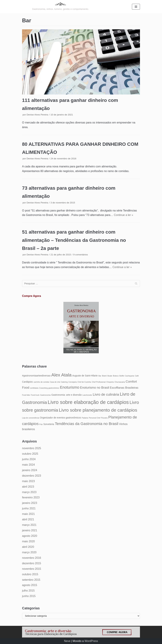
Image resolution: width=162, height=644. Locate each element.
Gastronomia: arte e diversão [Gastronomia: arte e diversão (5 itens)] (67, 395)
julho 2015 (28, 591)
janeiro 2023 (30, 503)
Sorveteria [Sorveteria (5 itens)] (49, 424)
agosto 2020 (30, 536)
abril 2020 (28, 547)
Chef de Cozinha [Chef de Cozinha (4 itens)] (84, 382)
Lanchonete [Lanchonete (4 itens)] (87, 395)
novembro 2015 (32, 569)
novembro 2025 (32, 448)
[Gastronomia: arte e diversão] (60, 7)
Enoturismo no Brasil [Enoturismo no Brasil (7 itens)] (94, 388)
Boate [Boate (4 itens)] (110, 376)
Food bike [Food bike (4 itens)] (26, 395)
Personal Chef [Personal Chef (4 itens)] (95, 418)
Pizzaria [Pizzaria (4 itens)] (104, 418)
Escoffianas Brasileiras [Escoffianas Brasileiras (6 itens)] (124, 388)
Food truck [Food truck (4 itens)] (35, 395)
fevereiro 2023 (31, 497)
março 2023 (29, 492)
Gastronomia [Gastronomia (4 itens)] (45, 395)
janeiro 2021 (30, 530)
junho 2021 (29, 508)
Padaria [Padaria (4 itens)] (85, 418)
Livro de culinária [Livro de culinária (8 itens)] (106, 394)
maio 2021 (28, 514)
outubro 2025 (30, 454)
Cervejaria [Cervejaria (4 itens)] (73, 382)
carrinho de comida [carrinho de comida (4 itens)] (41, 382)
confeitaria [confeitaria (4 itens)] (34, 388)
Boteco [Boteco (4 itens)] (116, 376)
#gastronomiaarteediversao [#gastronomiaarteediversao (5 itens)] (36, 376)
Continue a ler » (123, 215)
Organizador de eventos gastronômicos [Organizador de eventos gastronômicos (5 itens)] (60, 418)
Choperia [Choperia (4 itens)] (110, 382)
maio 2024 (28, 465)
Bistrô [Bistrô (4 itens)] (104, 376)
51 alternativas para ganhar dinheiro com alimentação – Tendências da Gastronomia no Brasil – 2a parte (74, 240)
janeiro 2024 (30, 470)
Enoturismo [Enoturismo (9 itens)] (70, 387)
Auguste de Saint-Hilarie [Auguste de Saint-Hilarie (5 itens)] (85, 376)
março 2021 (29, 525)
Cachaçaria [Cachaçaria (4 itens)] (130, 376)
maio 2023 (28, 481)
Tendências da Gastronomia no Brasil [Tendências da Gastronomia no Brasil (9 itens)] (87, 424)
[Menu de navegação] (136, 7)
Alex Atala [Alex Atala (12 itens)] (61, 375)
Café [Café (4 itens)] (137, 376)
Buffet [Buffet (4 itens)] (122, 376)
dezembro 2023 (32, 476)
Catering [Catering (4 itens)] (64, 382)
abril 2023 (28, 487)
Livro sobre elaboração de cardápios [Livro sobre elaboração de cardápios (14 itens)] (88, 402)
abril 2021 (28, 519)
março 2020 (29, 552)
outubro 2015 (30, 574)
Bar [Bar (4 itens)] (100, 376)
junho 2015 (29, 596)
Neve (67, 641)
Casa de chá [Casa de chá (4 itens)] (55, 382)
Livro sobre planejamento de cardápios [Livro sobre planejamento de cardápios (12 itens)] (98, 410)
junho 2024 (29, 459)
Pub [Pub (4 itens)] (41, 424)
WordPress (91, 641)
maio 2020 (28, 541)
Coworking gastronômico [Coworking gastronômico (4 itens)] (49, 388)
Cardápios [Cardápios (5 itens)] (27, 382)
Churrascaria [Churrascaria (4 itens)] (120, 382)
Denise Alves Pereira (37, 115)
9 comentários (81, 255)
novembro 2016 (32, 558)
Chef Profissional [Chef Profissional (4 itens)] (99, 382)
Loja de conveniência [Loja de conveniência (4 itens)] (31, 418)
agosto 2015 (30, 585)
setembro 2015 (31, 580)
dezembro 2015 (32, 563)
